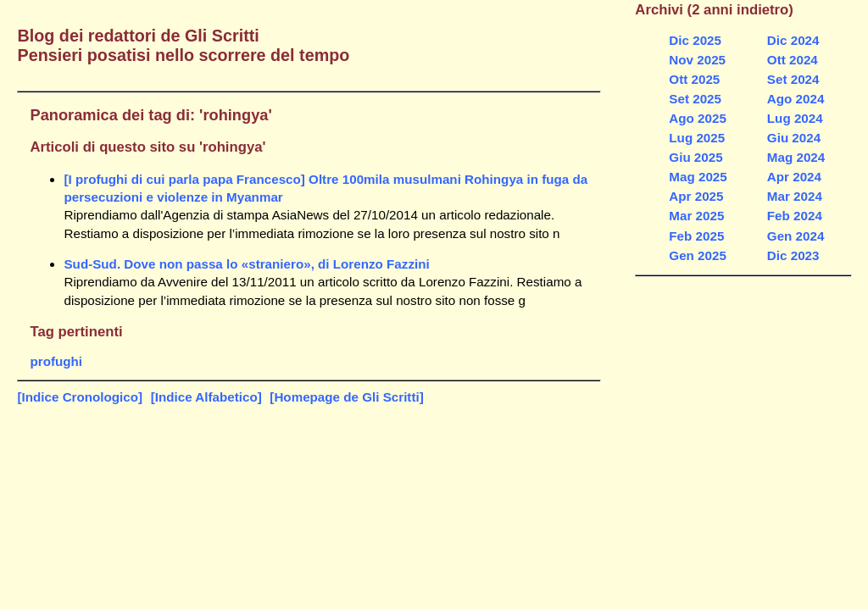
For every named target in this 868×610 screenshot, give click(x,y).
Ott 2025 (694, 79)
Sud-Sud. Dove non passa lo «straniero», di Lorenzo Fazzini (246, 264)
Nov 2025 (697, 60)
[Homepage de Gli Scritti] (346, 397)
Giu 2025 (696, 157)
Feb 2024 (795, 216)
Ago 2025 (698, 118)
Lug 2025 (697, 138)
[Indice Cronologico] (80, 397)
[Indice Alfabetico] (206, 397)
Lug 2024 (795, 118)
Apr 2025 (696, 196)
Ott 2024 (793, 60)
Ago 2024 (796, 99)
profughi (56, 361)
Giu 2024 (794, 138)
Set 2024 (793, 79)
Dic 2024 (793, 40)
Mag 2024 (796, 157)
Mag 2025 (698, 177)
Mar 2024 (795, 196)
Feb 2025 (696, 236)
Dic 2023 (793, 255)
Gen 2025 (698, 255)
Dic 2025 (695, 40)
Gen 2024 (796, 236)
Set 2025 (695, 99)
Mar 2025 (696, 216)
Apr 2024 (794, 177)
